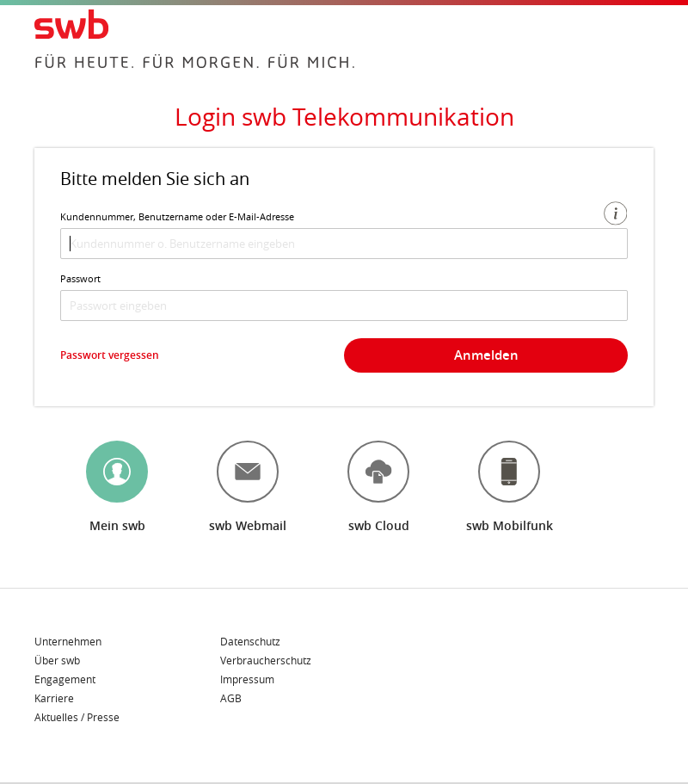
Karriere (54, 699)
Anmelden (486, 355)
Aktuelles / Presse (77, 717)
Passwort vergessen (110, 355)
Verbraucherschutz (266, 661)
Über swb (57, 661)
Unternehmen (68, 642)
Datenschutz (250, 642)
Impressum (247, 680)
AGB (231, 698)
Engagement (65, 680)
